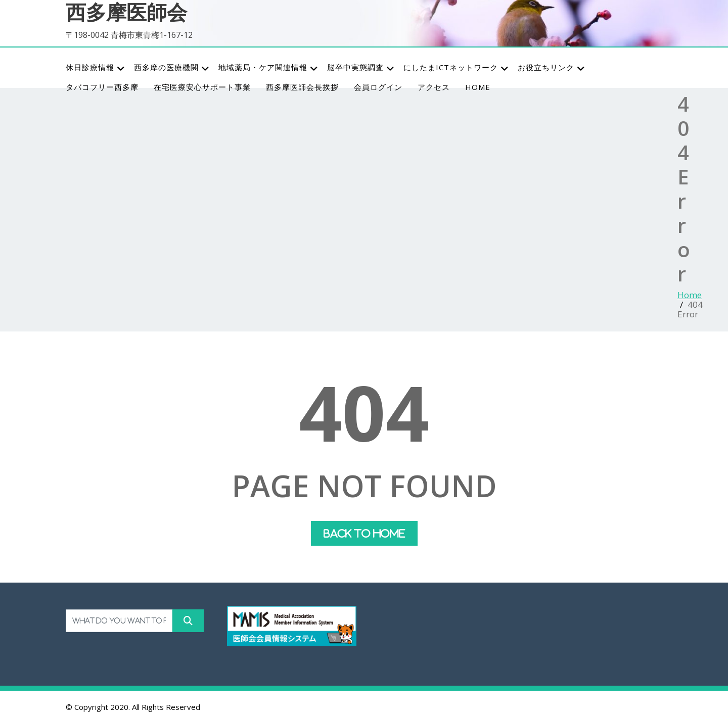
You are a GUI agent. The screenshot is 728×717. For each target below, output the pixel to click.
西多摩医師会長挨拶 (302, 87)
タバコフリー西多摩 (102, 87)
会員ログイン (378, 87)
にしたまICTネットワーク (456, 68)
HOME (478, 87)
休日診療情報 (96, 68)
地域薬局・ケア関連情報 (268, 68)
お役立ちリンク (552, 68)
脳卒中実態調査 (361, 68)
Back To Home (364, 533)
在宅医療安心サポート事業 (202, 87)
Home (690, 295)
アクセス (434, 87)
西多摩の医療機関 (172, 68)
